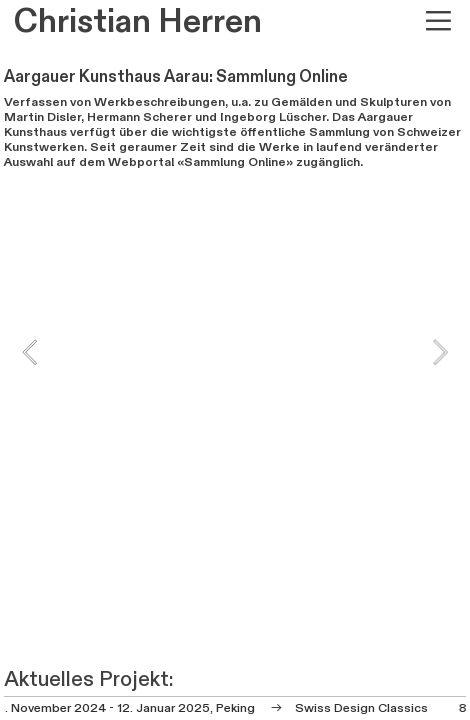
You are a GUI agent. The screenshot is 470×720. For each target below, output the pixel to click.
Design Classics (380, 708)
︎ (438, 22)
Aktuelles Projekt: (88, 679)
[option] (235, 351)
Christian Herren (138, 22)
